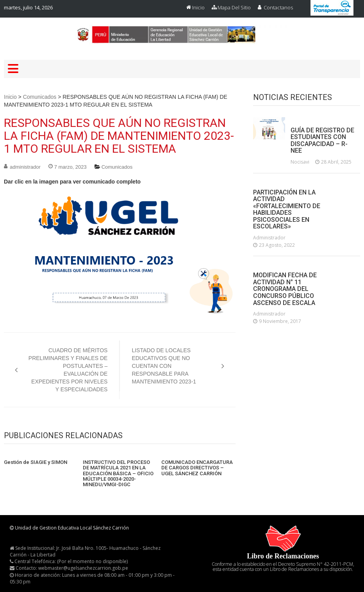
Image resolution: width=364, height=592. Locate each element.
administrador (25, 167)
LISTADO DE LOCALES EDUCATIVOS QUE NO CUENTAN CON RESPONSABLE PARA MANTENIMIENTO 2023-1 (164, 366)
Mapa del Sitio (234, 7)
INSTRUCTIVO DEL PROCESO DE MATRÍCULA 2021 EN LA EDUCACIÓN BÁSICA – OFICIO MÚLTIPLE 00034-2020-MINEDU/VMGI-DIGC (118, 473)
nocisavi (300, 162)
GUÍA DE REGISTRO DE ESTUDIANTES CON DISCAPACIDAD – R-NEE (322, 141)
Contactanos (278, 7)
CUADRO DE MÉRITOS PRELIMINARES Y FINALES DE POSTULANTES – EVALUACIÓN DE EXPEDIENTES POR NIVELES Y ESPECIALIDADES (68, 370)
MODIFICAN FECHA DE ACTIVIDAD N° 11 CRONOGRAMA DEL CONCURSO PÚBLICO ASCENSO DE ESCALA (285, 289)
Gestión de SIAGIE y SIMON (36, 462)
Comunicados (40, 97)
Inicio (198, 7)
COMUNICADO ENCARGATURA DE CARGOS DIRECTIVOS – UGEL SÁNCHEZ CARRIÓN (197, 468)
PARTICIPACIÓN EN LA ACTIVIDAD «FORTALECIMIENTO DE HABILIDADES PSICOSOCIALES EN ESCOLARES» (287, 210)
